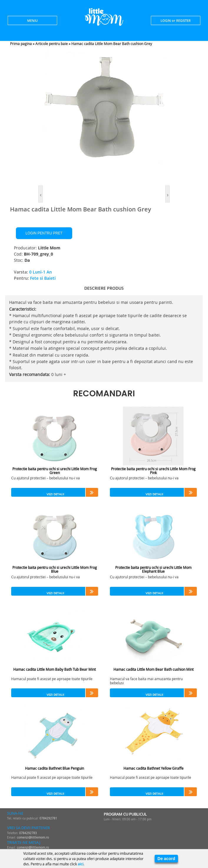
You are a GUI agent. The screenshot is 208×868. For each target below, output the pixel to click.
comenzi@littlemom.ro (33, 838)
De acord (166, 859)
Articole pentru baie (52, 44)
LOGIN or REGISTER (176, 20)
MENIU (32, 20)
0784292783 (28, 833)
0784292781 (48, 818)
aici (81, 864)
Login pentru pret (44, 233)
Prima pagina (21, 44)
